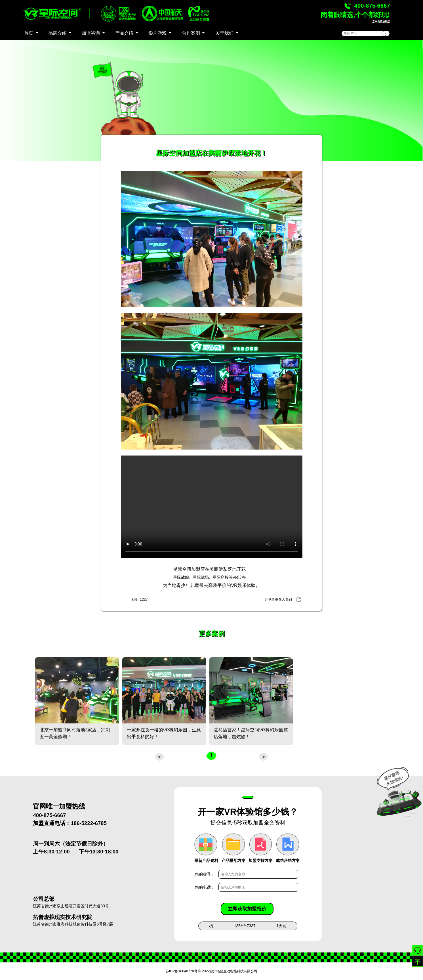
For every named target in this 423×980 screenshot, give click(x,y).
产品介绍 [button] (125, 33)
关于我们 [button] (225, 33)
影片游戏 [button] (158, 33)
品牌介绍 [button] (58, 33)
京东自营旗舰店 (381, 22)
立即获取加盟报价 (247, 909)
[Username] (258, 874)
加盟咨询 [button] (91, 33)
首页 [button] (29, 33)
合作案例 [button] (191, 33)
